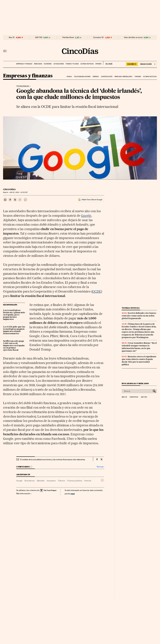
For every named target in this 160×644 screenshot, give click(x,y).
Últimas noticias (87, 64)
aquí (73, 494)
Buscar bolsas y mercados (135, 383)
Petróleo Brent (68, 37)
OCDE (97, 291)
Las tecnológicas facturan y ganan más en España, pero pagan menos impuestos (14, 315)
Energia (96, 77)
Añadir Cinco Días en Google (92, 200)
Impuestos (51, 481)
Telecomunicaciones (82, 77)
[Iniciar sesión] (148, 64)
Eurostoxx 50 (99, 37)
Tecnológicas (23, 86)
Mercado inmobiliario (123, 77)
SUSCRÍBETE (132, 64)
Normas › (100, 467)
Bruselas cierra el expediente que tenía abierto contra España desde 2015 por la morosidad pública (139, 361)
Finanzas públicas (75, 481)
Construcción (107, 77)
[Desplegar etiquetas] (102, 480)
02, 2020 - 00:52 (19, 192)
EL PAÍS (108, 63)
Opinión (98, 64)
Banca (69, 77)
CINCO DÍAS (9, 189)
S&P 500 (39, 37)
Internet (88, 481)
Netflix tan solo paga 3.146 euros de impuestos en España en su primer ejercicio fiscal (14, 346)
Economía (48, 64)
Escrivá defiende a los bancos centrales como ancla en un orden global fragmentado (139, 316)
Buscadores (30, 481)
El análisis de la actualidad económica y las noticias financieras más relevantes (53, 460)
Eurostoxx (134, 397)
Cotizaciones (59, 64)
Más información (24, 493)
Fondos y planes (72, 64)
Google (86, 216)
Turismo (138, 77)
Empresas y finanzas (24, 64)
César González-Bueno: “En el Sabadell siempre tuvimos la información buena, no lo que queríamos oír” (139, 347)
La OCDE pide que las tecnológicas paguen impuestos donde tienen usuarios (14, 330)
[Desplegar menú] (5, 51)
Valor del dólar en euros (133, 37)
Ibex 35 (12, 37)
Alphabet (41, 481)
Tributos (61, 481)
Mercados (38, 64)
